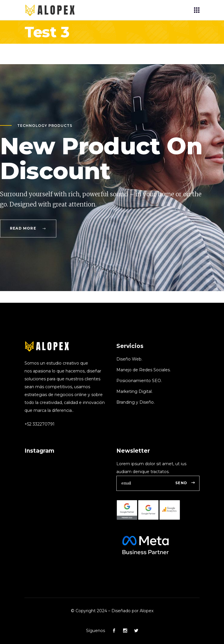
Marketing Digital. (134, 391)
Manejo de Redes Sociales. (143, 370)
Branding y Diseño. (135, 402)
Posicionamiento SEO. (139, 381)
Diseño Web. (129, 359)
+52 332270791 (40, 424)
